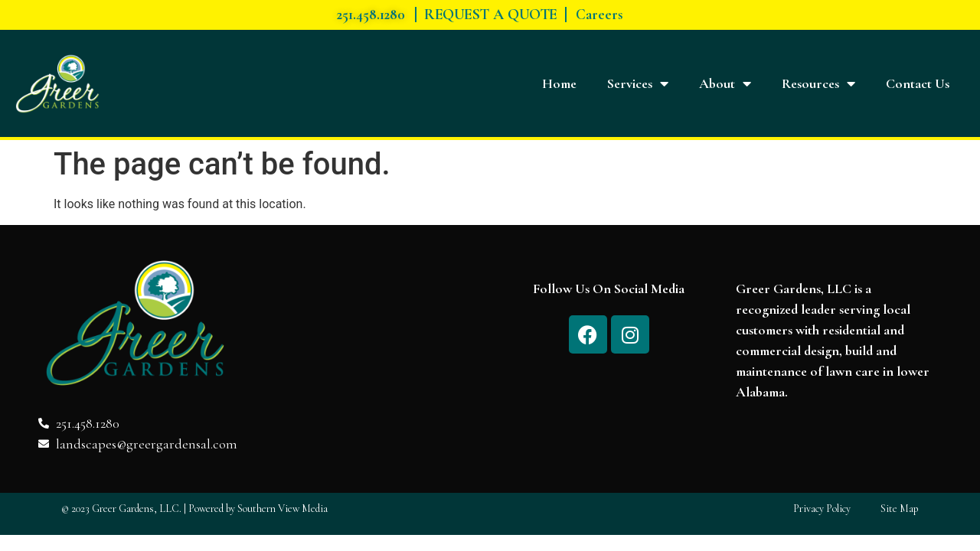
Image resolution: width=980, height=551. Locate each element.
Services (638, 83)
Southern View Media (283, 509)
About (725, 83)
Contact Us (918, 83)
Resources (818, 83)
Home (559, 83)
